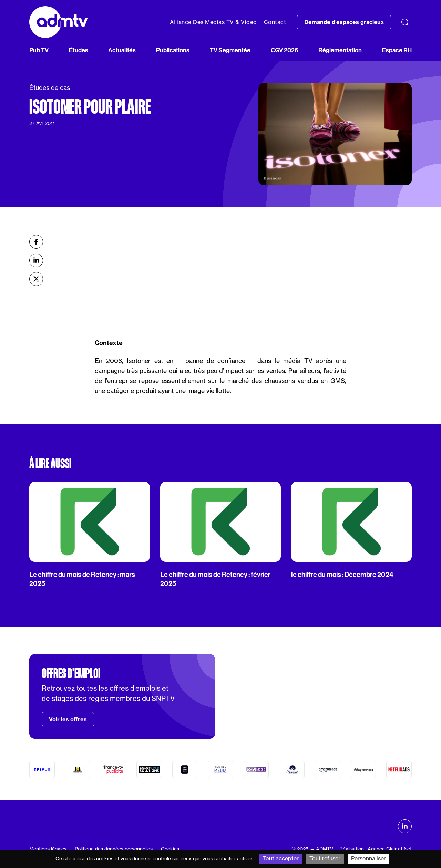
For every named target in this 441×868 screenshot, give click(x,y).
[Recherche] (405, 22)
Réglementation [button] (340, 50)
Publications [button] (173, 50)
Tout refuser (325, 858)
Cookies (170, 849)
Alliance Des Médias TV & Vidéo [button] (213, 22)
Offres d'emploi (71, 673)
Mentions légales (48, 849)
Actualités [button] (122, 50)
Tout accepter (281, 858)
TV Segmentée (230, 50)
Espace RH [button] (397, 50)
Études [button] (79, 50)
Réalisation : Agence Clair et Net (376, 849)
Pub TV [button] (39, 50)
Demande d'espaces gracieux (344, 22)
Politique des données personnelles (114, 849)
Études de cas (50, 88)
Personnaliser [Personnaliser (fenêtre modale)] (368, 858)
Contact (275, 22)
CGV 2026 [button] (285, 50)
